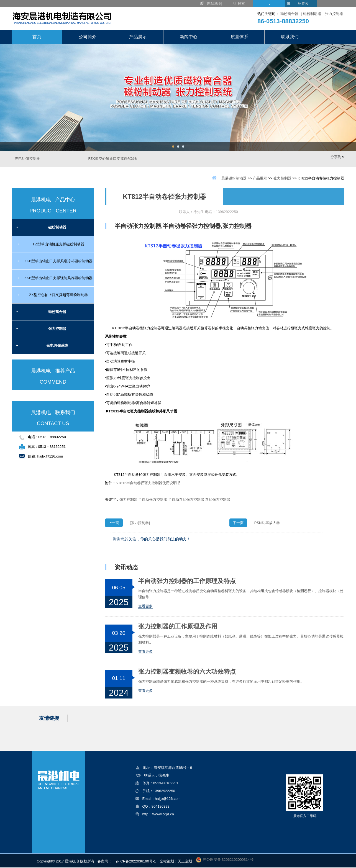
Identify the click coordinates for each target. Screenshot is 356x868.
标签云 (303, 3)
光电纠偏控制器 (27, 159)
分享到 (336, 157)
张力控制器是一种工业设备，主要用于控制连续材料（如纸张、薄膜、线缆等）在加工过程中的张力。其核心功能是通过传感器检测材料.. (241, 639)
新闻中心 (189, 37)
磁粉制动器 (312, 14)
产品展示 (138, 37)
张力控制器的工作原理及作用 (178, 626)
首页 (37, 37)
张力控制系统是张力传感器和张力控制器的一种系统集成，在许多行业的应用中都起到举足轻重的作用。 (221, 681)
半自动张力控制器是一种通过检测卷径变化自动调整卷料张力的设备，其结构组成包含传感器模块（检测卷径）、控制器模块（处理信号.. (241, 594)
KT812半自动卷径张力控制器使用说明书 (148, 483)
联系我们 (290, 37)
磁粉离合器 (289, 14)
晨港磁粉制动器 (234, 178)
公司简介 (88, 37)
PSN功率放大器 (267, 523)
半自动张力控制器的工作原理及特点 (187, 581)
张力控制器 (334, 14)
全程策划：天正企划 (176, 861)
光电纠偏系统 (57, 346)
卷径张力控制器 (218, 500)
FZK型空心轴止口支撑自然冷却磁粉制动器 (122, 159)
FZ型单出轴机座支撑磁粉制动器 (59, 244)
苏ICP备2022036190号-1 (136, 861)
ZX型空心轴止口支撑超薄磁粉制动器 (58, 295)
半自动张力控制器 (153, 500)
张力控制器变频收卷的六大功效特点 (187, 672)
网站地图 (214, 3)
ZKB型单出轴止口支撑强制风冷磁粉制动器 (58, 278)
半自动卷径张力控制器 (186, 500)
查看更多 (145, 606)
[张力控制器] (140, 523)
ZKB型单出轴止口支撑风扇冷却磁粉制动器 (58, 261)
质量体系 (239, 37)
